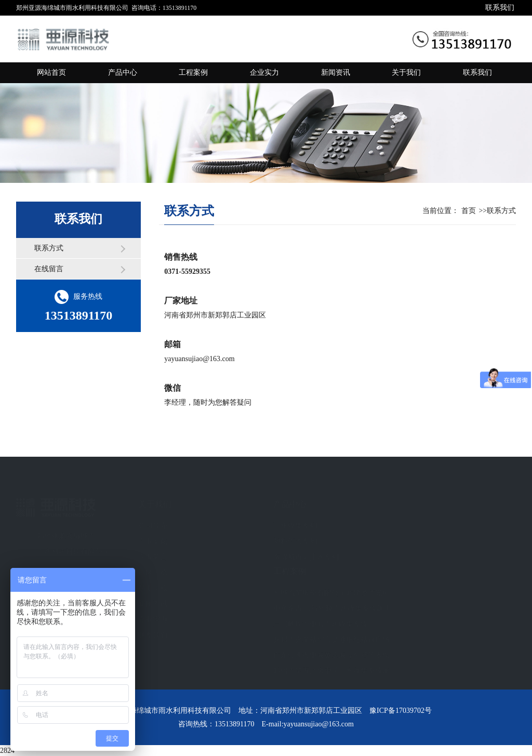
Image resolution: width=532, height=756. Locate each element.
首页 (469, 211)
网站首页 (51, 72)
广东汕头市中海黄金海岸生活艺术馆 (331, 650)
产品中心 (123, 72)
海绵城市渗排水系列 (306, 552)
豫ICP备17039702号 (401, 711)
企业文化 (153, 536)
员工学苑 (153, 583)
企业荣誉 (153, 552)
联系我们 (500, 8)
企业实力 (264, 72)
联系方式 (49, 248)
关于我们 (406, 72)
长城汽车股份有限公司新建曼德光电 (331, 588)
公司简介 (153, 521)
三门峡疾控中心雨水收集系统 (321, 619)
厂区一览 (153, 568)
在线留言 (49, 269)
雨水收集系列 (295, 521)
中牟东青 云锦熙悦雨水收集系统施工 (332, 604)
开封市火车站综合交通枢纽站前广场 (331, 635)
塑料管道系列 (295, 536)
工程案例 (193, 72)
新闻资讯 (336, 72)
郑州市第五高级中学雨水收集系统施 (331, 666)
